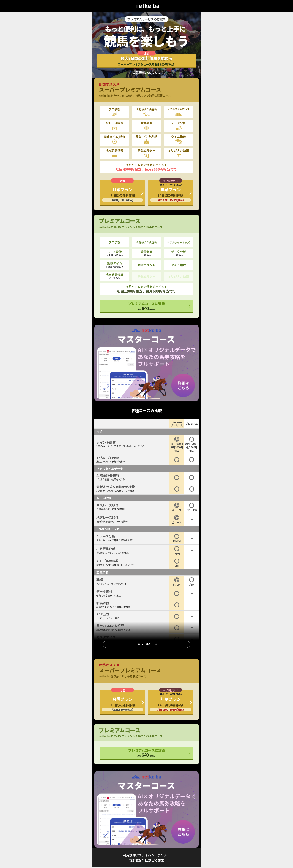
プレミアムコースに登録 (146, 306)
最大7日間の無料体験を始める (146, 61)
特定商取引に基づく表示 (146, 860)
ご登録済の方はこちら (146, 73)
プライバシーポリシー (154, 855)
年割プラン (171, 192)
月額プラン (122, 194)
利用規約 (129, 855)
